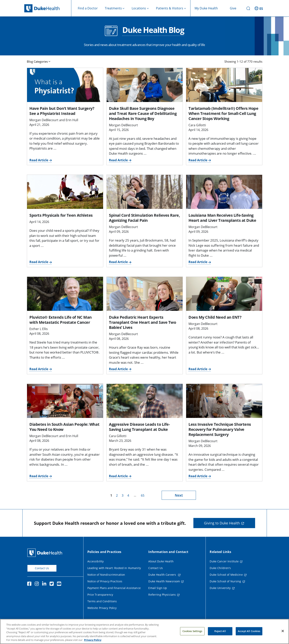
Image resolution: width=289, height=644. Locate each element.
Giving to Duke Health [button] (222, 523)
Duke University (220, 588)
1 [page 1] (111, 495)
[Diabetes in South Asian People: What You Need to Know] (65, 401)
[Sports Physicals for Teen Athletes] (65, 192)
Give (233, 8)
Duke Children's (220, 568)
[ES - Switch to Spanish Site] (259, 8)
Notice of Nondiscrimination (106, 575)
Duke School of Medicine (226, 575)
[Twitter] (53, 584)
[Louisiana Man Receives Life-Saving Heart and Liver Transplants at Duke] (224, 192)
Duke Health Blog (153, 30)
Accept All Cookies (249, 631)
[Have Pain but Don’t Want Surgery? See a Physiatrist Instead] (65, 85)
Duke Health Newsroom (164, 581)
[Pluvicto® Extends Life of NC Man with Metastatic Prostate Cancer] (65, 294)
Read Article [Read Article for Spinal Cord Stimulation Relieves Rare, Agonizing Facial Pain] (118, 262)
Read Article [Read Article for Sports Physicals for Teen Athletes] (39, 262)
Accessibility (96, 561)
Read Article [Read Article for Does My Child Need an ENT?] (198, 369)
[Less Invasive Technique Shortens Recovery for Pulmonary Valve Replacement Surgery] (224, 401)
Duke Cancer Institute (224, 561)
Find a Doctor (88, 8)
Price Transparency (100, 595)
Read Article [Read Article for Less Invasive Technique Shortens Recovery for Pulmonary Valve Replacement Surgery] (198, 476)
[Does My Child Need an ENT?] (224, 294)
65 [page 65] (143, 495)
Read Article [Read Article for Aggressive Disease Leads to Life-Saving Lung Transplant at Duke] (118, 476)
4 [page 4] (128, 495)
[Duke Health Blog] (111, 31)
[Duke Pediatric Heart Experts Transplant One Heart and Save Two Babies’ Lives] (145, 294)
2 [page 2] (117, 495)
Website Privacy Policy (102, 608)
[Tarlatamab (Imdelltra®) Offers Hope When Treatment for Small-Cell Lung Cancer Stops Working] (224, 85)
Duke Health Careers (163, 575)
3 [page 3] (123, 495)
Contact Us (42, 568)
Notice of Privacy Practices (105, 581)
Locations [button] (139, 8)
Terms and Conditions (102, 601)
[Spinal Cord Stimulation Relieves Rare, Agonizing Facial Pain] (145, 192)
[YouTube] (60, 584)
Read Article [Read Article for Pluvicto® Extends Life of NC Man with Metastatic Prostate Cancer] (39, 369)
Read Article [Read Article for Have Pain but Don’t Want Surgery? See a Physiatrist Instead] (39, 160)
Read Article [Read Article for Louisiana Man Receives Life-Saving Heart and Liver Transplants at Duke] (198, 262)
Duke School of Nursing (225, 581)
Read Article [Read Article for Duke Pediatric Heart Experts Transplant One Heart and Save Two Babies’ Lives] (118, 369)
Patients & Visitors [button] (170, 8)
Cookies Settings (192, 631)
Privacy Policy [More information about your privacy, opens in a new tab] (93, 640)
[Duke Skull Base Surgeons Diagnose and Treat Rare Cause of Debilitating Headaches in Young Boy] (145, 85)
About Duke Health (161, 561)
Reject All (220, 631)
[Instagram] (38, 584)
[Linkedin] (45, 584)
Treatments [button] (113, 8)
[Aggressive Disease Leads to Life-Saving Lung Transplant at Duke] (145, 401)
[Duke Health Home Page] (46, 553)
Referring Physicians (162, 595)
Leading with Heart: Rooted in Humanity (114, 568)
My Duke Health (206, 8)
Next (179, 495)
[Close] (283, 631)
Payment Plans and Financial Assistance (114, 588)
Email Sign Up (158, 588)
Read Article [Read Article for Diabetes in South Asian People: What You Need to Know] (39, 476)
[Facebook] (30, 584)
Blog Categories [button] (37, 61)
